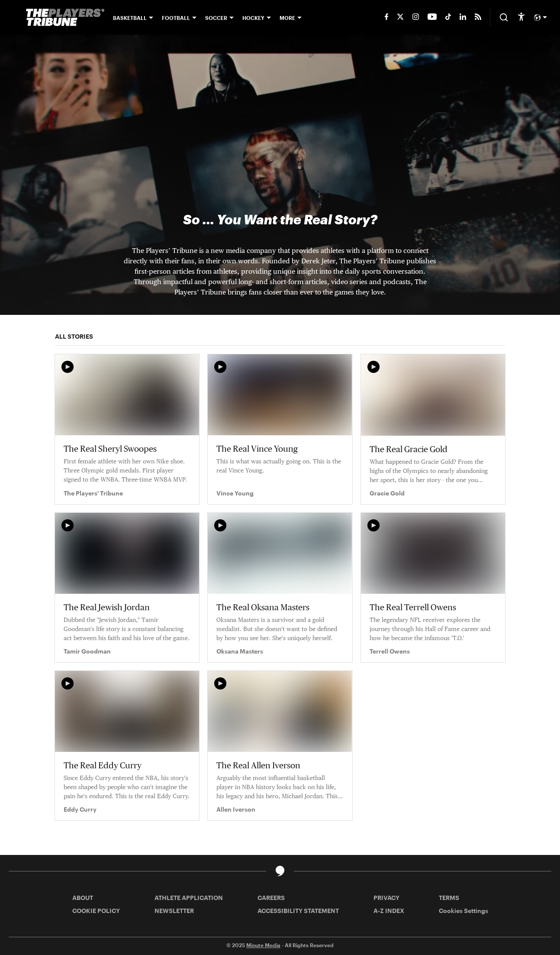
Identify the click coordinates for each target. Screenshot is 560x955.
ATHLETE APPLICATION (189, 898)
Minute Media (263, 945)
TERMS (449, 898)
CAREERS (271, 898)
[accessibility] (521, 17)
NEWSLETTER (174, 911)
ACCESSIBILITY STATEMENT (298, 911)
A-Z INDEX (389, 911)
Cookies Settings (463, 911)
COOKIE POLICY (96, 911)
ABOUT (83, 898)
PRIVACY (386, 898)
